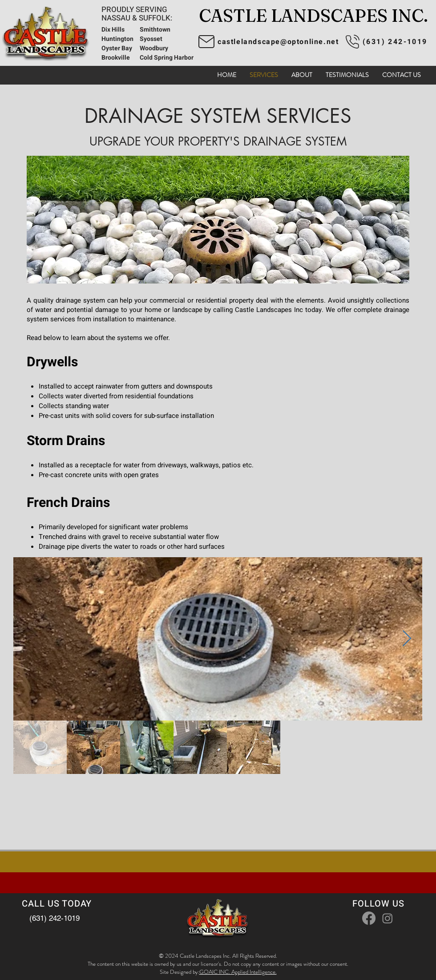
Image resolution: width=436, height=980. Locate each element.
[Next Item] (407, 639)
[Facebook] (369, 918)
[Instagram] (388, 918)
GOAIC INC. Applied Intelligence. (238, 972)
